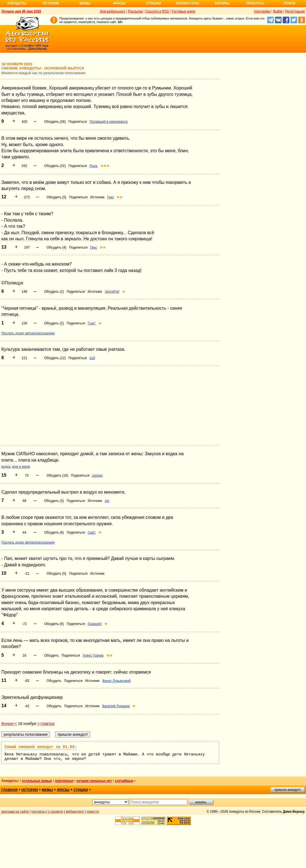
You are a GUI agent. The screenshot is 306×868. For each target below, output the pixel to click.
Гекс (110, 197)
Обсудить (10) (57, 476)
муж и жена (21, 467)
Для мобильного (112, 11)
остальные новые (37, 781)
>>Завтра (46, 724)
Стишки (153, 3)
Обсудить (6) (54, 532)
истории (30, 790)
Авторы (222, 3)
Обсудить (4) (56, 247)
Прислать (255, 3)
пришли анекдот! (287, 790)
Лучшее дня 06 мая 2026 (21, 11)
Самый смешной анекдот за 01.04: (41, 747)
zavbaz (97, 476)
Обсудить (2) (54, 292)
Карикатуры (188, 3)
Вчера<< (9, 724)
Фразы (119, 3)
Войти (278, 11)
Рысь (94, 166)
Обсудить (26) (55, 122)
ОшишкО (95, 624)
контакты (39, 812)
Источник (97, 197)
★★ (120, 197)
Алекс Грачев (93, 656)
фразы (63, 790)
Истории (51, 3)
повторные (64, 781)
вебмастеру (75, 812)
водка (6, 467)
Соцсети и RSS (157, 11)
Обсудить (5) (56, 197)
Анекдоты (17, 3)
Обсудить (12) (55, 358)
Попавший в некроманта (108, 122)
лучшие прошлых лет (94, 781)
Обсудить (51, 656)
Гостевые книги (184, 11)
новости (93, 812)
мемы (47, 790)
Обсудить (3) (54, 501)
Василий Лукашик (116, 706)
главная (9, 790)
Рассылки (135, 11)
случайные (124, 781)
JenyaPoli (112, 292)
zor (107, 501)
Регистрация (295, 11)
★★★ (105, 166)
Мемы (85, 3)
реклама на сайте (15, 812)
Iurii (92, 358)
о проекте (56, 812)
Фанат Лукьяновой (116, 681)
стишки (81, 790)
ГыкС (92, 323)
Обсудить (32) (55, 166)
